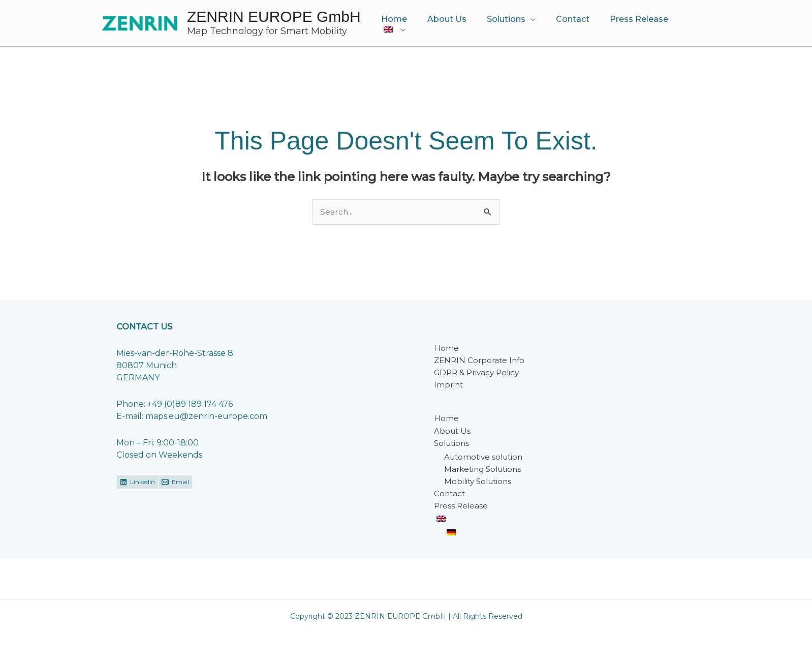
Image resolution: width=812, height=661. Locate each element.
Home (404, 24)
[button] (691, 24)
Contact (571, 24)
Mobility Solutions (478, 482)
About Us (453, 24)
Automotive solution (483, 457)
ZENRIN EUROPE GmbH (274, 17)
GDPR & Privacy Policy (476, 373)
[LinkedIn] (137, 483)
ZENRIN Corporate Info (479, 361)
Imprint (448, 385)
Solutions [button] (508, 24)
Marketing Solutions (482, 470)
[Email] (175, 483)
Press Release (633, 24)
